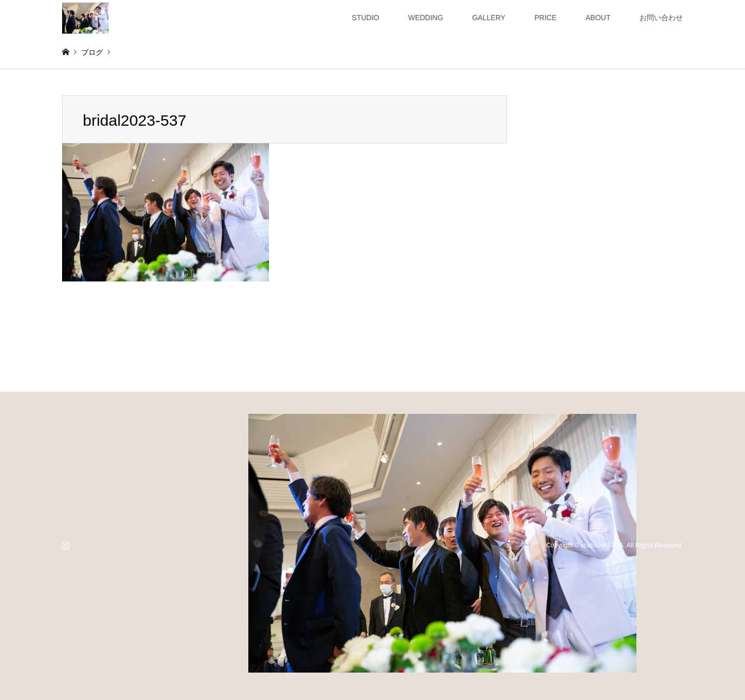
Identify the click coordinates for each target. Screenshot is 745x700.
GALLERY (489, 18)
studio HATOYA (602, 545)
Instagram (66, 545)
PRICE (546, 18)
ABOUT (598, 18)
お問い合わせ (661, 18)
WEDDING (426, 18)
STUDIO (366, 18)
